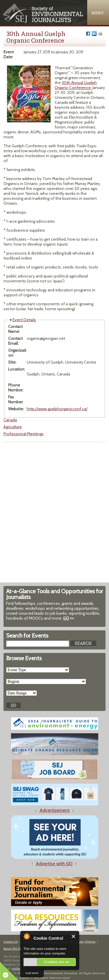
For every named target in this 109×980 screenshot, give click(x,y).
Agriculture (13, 427)
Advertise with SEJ (54, 864)
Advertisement (55, 810)
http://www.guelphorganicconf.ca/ (57, 409)
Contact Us (11, 941)
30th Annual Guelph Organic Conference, (76, 85)
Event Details (24, 320)
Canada (10, 420)
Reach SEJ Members (17, 948)
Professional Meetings (24, 434)
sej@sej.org (19, 969)
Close (74, 936)
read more (32, 973)
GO (66, 618)
